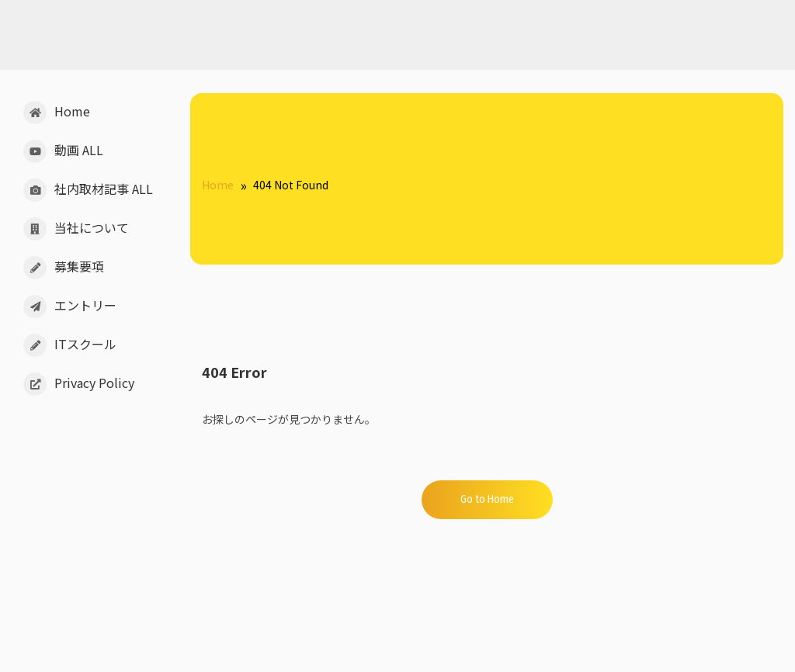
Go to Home (487, 499)
